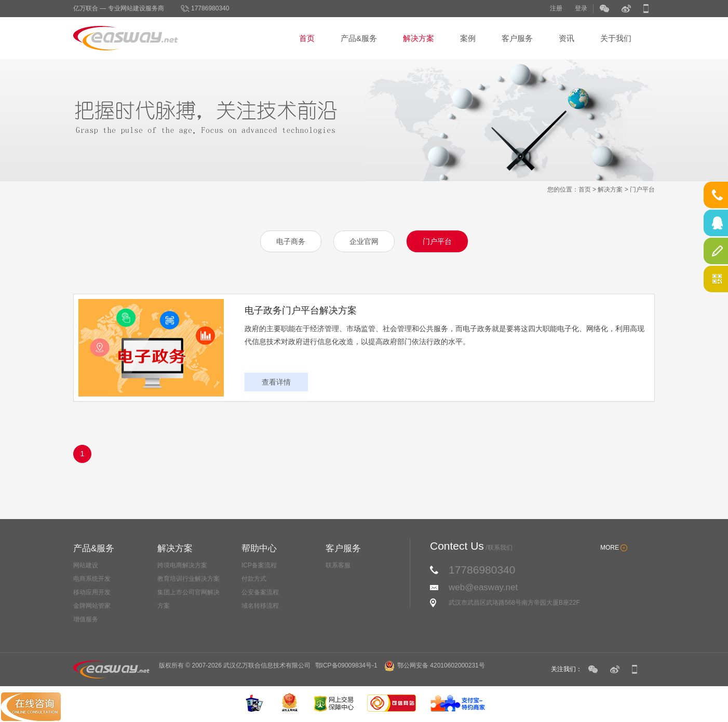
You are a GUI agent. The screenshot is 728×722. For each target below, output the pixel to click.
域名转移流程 (260, 606)
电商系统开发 (92, 579)
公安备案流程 (260, 592)
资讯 (567, 38)
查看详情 (276, 382)
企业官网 (364, 241)
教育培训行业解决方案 (188, 579)
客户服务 (517, 38)
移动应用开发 (92, 592)
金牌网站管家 (92, 606)
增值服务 (86, 619)
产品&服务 (359, 38)
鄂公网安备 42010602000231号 (435, 665)
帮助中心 (259, 548)
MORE (610, 548)
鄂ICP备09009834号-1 (346, 665)
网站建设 (86, 565)
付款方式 (254, 579)
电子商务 (291, 241)
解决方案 (419, 38)
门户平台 (642, 189)
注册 (556, 8)
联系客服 (338, 565)
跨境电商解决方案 (182, 565)
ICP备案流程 (259, 565)
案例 (468, 38)
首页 (307, 38)
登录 (581, 8)
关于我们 (616, 38)
